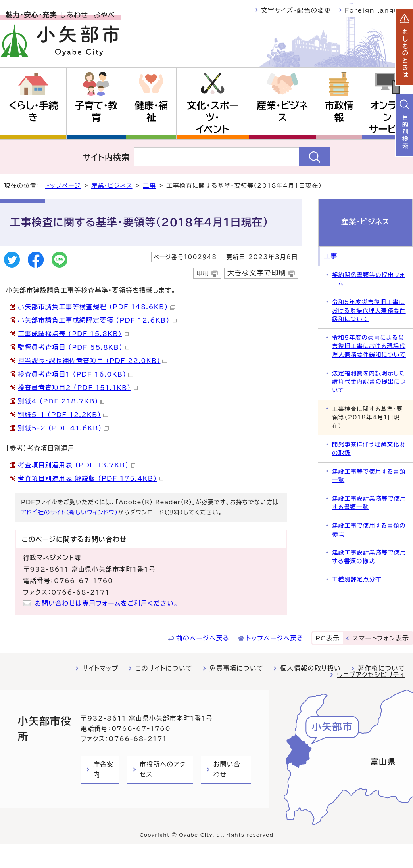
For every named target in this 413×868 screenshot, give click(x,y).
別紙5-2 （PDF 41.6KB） (63, 428)
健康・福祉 (151, 111)
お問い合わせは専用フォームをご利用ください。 (107, 603)
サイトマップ (100, 668)
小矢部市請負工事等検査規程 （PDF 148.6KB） (96, 307)
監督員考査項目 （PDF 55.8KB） (74, 347)
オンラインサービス (387, 117)
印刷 (203, 273)
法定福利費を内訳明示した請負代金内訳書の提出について (369, 382)
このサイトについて (164, 668)
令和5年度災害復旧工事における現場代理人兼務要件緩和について (369, 310)
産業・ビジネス (283, 111)
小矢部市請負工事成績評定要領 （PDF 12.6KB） (97, 320)
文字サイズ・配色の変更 (296, 10)
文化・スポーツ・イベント (213, 117)
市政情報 (339, 111)
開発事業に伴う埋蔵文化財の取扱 (369, 448)
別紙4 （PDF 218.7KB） (61, 401)
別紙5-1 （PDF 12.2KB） (63, 415)
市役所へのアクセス (163, 769)
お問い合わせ (227, 769)
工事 (149, 186)
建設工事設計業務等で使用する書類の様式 (369, 557)
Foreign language (379, 10)
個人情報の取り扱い (310, 668)
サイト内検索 (107, 157)
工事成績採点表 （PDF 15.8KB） (73, 334)
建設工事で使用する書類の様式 (369, 530)
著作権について (381, 668)
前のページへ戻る (203, 638)
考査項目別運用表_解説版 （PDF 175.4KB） (91, 478)
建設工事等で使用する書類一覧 (369, 476)
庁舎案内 (103, 769)
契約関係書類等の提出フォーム (369, 279)
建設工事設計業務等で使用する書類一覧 (369, 503)
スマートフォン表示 (381, 638)
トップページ (63, 186)
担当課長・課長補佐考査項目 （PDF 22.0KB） (92, 361)
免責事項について (236, 668)
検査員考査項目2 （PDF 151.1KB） (78, 388)
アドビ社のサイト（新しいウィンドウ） (69, 512)
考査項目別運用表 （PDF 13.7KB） (77, 465)
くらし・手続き (33, 111)
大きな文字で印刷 (257, 273)
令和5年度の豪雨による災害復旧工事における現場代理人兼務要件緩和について (369, 346)
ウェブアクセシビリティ (371, 675)
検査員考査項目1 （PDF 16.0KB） (75, 374)
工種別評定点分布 (357, 579)
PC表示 (328, 638)
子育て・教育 (96, 111)
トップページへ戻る (275, 638)
